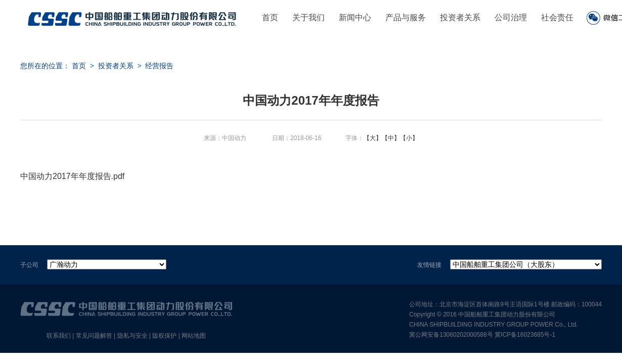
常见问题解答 (94, 336)
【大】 (373, 138)
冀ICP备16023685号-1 (525, 335)
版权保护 (164, 336)
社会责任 (557, 17)
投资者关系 (460, 17)
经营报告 (159, 66)
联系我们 (59, 336)
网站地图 (194, 336)
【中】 (391, 138)
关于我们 (308, 17)
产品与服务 (406, 17)
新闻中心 (355, 17)
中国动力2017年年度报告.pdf (72, 176)
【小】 (409, 138)
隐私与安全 (132, 336)
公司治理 (511, 17)
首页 (270, 17)
